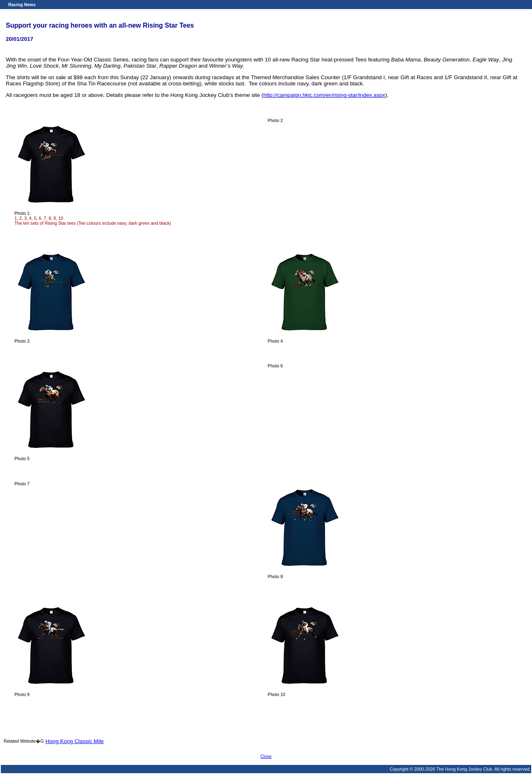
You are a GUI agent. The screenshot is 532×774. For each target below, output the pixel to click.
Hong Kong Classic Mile (75, 741)
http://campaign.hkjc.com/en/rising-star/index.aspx (324, 95)
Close (266, 756)
